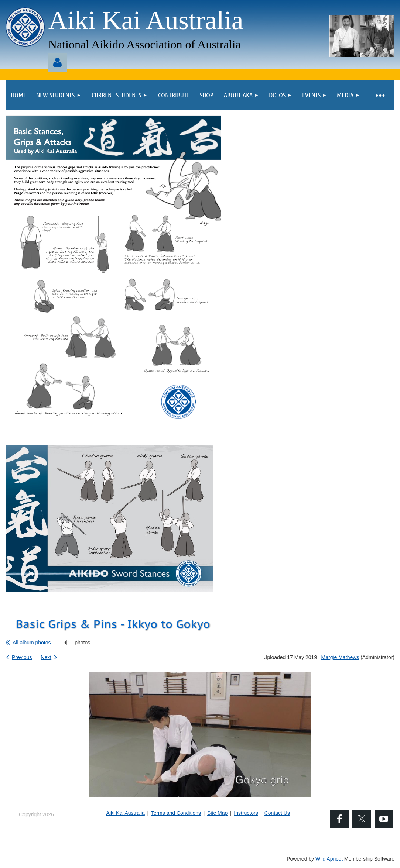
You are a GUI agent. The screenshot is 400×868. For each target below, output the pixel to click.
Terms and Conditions (176, 813)
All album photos (32, 643)
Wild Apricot (329, 859)
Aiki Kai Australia (126, 813)
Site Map (217, 813)
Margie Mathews (340, 657)
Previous (22, 657)
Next (46, 657)
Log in (58, 62)
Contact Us (277, 813)
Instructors (246, 813)
